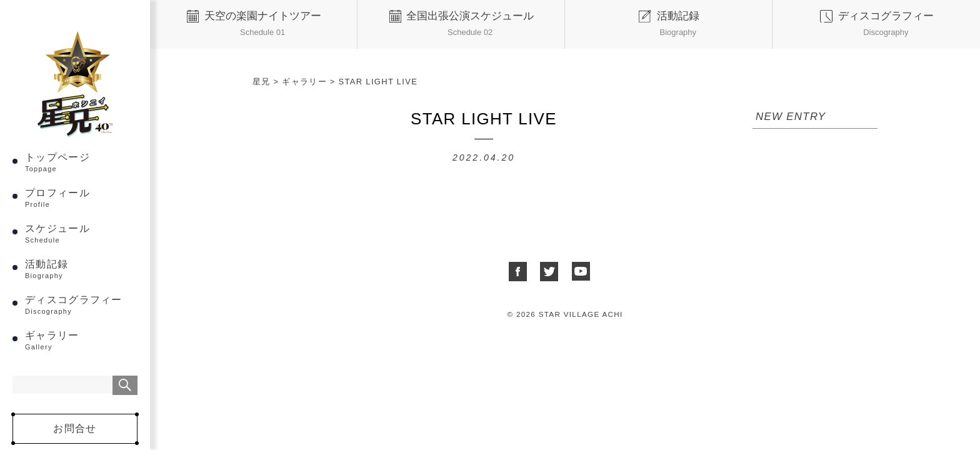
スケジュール (81, 233)
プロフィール (81, 198)
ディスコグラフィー (81, 305)
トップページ (81, 162)
